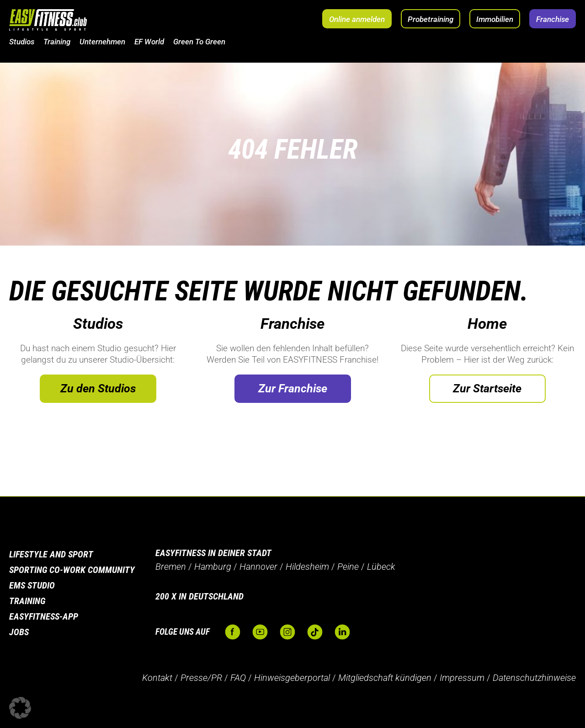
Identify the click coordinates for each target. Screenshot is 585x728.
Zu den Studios (98, 388)
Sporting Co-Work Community (72, 570)
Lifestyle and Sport (51, 554)
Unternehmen (102, 42)
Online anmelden (357, 19)
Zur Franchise (293, 388)
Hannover (258, 567)
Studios (22, 42)
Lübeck (381, 567)
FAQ (238, 678)
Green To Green (199, 42)
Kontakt (157, 678)
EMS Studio (32, 585)
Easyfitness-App (44, 616)
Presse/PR (201, 678)
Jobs (19, 632)
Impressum (462, 678)
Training (57, 42)
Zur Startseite (487, 388)
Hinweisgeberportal (292, 678)
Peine (348, 567)
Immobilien (495, 19)
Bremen (171, 567)
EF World (149, 42)
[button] (20, 708)
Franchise (553, 19)
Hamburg (213, 567)
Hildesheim (307, 567)
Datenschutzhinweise (534, 678)
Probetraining (431, 19)
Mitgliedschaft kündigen (385, 678)
